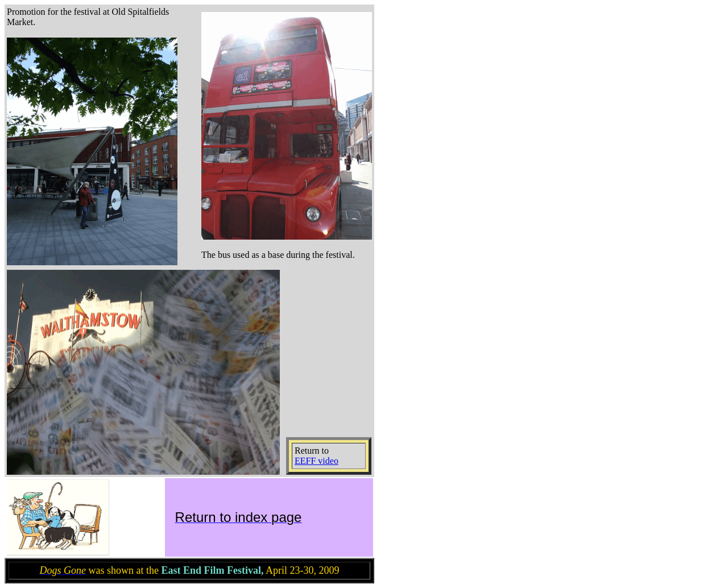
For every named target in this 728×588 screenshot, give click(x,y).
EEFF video (317, 461)
